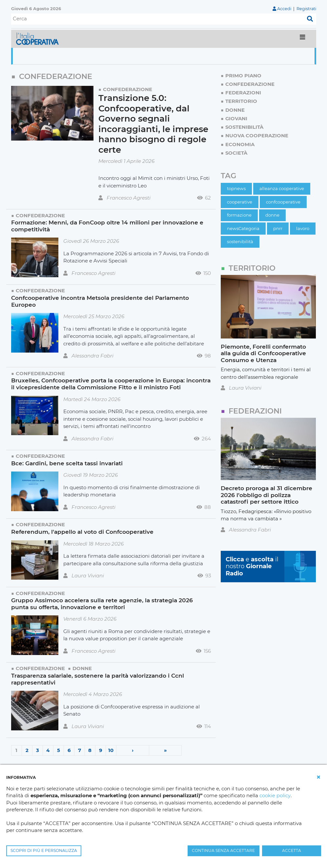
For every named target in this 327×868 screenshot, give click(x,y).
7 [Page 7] (80, 750)
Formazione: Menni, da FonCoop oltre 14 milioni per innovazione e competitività (107, 226)
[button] (318, 777)
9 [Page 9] (100, 750)
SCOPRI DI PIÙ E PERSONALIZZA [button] (44, 850)
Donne (82, 668)
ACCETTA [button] (292, 850)
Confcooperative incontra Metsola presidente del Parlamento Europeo (100, 301)
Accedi (284, 9)
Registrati (306, 9)
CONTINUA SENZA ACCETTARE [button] (223, 850)
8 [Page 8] (90, 750)
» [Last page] (165, 750)
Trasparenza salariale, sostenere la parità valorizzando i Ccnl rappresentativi (98, 679)
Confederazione (128, 89)
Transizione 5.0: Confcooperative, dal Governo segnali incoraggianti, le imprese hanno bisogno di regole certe (154, 124)
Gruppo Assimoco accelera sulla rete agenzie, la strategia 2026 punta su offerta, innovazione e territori (102, 604)
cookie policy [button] (275, 796)
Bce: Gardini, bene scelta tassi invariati (67, 463)
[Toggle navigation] (303, 39)
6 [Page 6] (69, 750)
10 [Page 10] (111, 750)
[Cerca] (157, 19)
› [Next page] (133, 750)
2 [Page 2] (27, 750)
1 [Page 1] (16, 750)
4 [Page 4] (48, 750)
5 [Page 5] (59, 750)
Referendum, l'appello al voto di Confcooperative (82, 532)
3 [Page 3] (38, 750)
